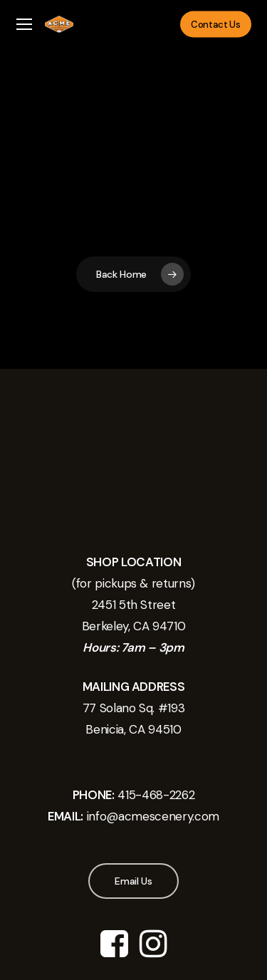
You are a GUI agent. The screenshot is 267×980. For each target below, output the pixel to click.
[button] (24, 25)
